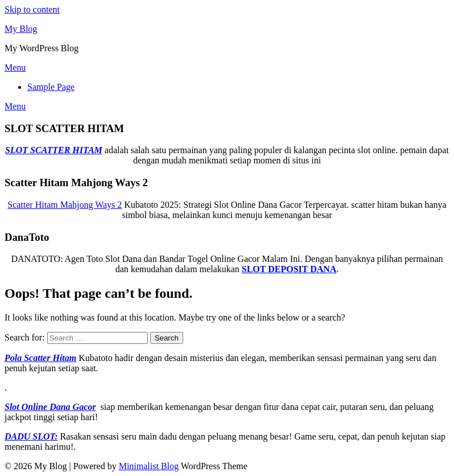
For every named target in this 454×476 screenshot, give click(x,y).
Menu (15, 67)
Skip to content (32, 9)
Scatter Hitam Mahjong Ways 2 (65, 205)
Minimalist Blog (149, 466)
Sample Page (51, 87)
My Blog (21, 29)
